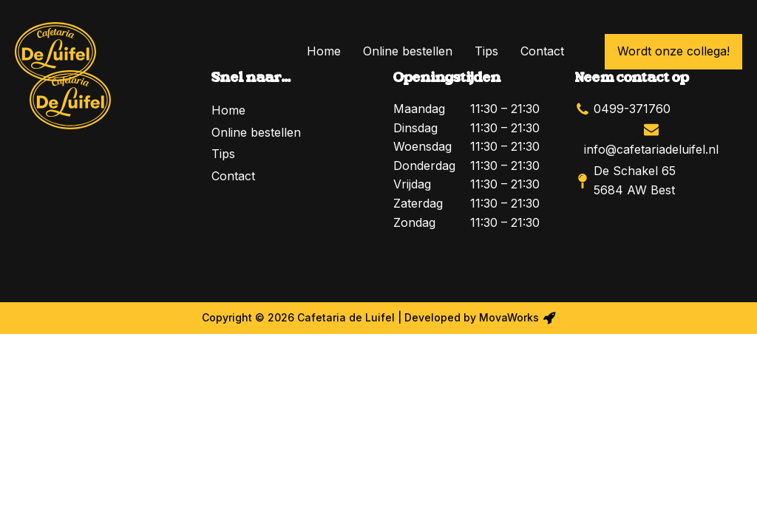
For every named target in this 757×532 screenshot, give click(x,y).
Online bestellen (408, 51)
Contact (542, 51)
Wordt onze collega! (673, 51)
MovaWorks (509, 317)
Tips (486, 51)
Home (324, 51)
